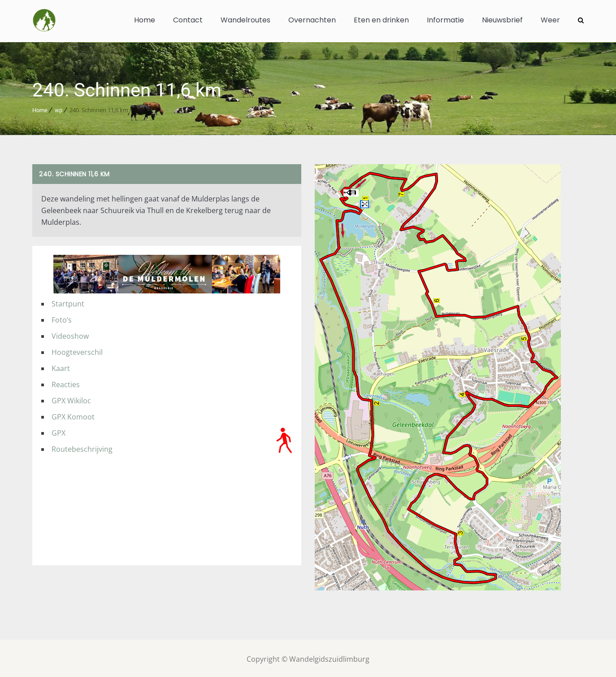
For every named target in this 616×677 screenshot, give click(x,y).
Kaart (61, 367)
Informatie (445, 20)
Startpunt (68, 302)
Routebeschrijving (82, 447)
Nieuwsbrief (502, 20)
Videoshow (70, 334)
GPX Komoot (73, 415)
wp (59, 108)
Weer (550, 20)
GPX (59, 431)
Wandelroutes (245, 20)
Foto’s (62, 318)
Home (145, 20)
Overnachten (312, 20)
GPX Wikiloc (71, 399)
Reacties (66, 383)
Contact (188, 20)
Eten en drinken (381, 20)
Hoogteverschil (77, 350)
